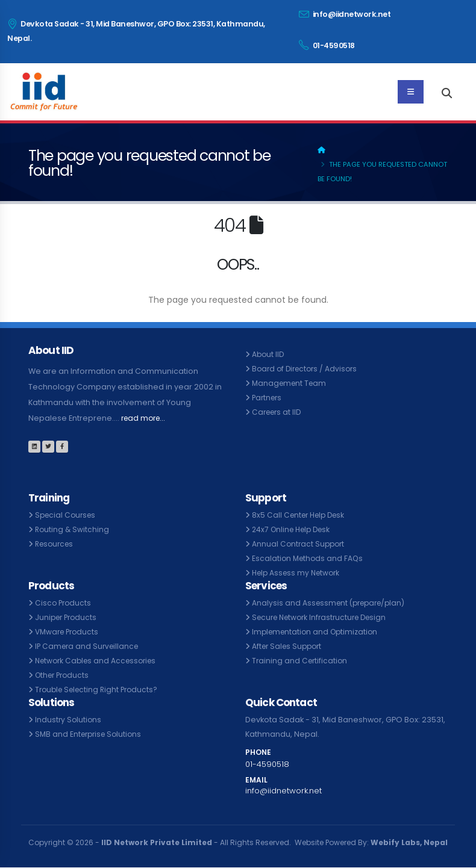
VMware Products (69, 632)
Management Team (291, 383)
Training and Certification (301, 661)
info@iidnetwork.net (345, 14)
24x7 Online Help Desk (294, 529)
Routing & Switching (73, 529)
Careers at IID (278, 412)
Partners (268, 398)
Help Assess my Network (299, 573)
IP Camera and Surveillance (89, 646)
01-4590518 (327, 45)
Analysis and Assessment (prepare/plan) (332, 603)
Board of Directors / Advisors (308, 369)
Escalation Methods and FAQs (309, 558)
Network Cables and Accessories (99, 661)
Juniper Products (68, 617)
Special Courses (67, 515)
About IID (269, 354)
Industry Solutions (69, 720)
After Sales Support (289, 646)
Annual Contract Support (300, 544)
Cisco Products (64, 603)
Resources (56, 544)
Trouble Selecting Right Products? (100, 690)
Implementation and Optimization (318, 632)
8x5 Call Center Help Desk (302, 515)
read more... (145, 418)
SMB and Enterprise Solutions (91, 734)
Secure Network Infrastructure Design (324, 617)
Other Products (64, 675)
